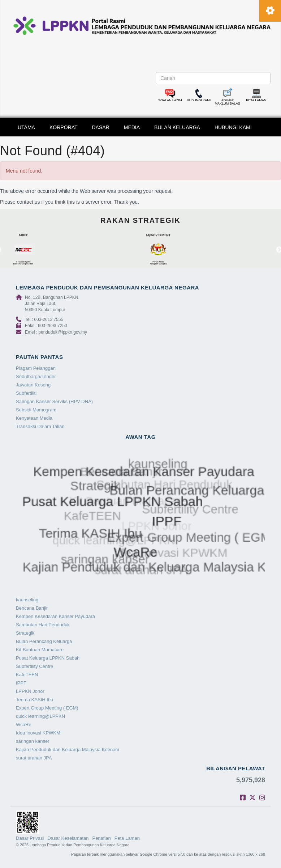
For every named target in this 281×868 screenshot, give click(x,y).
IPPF (21, 683)
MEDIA (132, 127)
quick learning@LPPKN (40, 716)
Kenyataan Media (34, 418)
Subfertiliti (26, 393)
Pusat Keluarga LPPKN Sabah (48, 658)
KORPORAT (64, 127)
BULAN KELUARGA (177, 127)
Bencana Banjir (32, 608)
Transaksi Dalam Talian (40, 426)
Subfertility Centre (34, 666)
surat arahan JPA (34, 758)
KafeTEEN (27, 675)
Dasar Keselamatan (68, 838)
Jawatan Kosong (33, 385)
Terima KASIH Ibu (34, 700)
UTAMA (26, 127)
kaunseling (27, 600)
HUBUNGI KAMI (233, 127)
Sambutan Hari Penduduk (43, 625)
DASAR (101, 127)
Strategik (25, 633)
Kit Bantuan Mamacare (40, 650)
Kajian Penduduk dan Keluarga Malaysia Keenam (68, 750)
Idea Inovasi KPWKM (38, 733)
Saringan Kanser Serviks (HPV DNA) (54, 401)
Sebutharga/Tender (36, 376)
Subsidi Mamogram (36, 410)
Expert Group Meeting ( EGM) (47, 708)
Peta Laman (127, 838)
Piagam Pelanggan (36, 368)
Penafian (101, 838)
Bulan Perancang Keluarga (44, 641)
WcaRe (24, 725)
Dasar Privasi (30, 838)
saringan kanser (33, 741)
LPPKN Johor (30, 691)
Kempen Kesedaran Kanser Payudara (55, 616)
